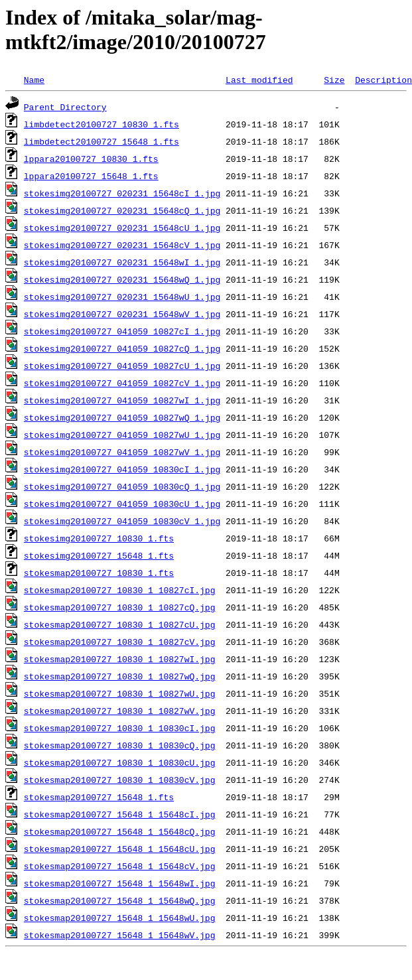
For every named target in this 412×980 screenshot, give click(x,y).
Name (34, 80)
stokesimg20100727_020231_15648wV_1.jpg (122, 314)
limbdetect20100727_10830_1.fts (102, 124)
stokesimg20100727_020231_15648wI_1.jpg (122, 262)
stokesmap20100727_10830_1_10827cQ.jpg (120, 607)
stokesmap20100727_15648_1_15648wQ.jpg (120, 900)
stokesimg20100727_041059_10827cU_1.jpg (122, 366)
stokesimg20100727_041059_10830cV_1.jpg (122, 521)
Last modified (259, 80)
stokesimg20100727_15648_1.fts (99, 555)
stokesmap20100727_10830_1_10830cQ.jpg (120, 745)
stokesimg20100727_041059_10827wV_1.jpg (122, 452)
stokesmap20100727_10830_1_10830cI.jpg (120, 728)
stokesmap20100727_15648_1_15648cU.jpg (120, 849)
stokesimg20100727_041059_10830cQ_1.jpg (122, 486)
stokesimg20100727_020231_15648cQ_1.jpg (122, 210)
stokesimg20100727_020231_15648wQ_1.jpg (122, 279)
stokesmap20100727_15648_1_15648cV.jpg (120, 866)
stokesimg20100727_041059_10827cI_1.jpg (122, 331)
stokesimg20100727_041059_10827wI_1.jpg (122, 400)
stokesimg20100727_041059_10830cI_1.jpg (122, 469)
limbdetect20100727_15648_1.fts (102, 141)
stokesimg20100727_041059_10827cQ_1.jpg (122, 348)
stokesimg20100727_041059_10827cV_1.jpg (122, 383)
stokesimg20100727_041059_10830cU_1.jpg (122, 504)
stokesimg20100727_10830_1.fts (99, 538)
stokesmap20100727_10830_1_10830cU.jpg (120, 762)
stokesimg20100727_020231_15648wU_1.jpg (122, 297)
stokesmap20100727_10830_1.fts (99, 573)
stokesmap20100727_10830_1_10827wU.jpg (120, 693)
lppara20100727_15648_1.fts (91, 176)
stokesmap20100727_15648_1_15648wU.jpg (120, 918)
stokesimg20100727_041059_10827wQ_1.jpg (122, 417)
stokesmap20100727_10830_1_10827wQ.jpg (120, 676)
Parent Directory (65, 107)
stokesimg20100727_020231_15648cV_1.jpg (122, 245)
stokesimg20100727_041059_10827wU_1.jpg (122, 435)
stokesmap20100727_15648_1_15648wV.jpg (120, 935)
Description (383, 80)
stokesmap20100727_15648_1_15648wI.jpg (120, 883)
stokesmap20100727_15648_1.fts (99, 797)
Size (334, 80)
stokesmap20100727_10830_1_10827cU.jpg (120, 624)
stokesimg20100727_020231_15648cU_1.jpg (122, 228)
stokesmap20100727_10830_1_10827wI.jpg (120, 659)
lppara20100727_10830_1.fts (91, 159)
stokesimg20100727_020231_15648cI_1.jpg (122, 193)
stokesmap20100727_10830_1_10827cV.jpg (120, 642)
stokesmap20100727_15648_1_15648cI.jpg (120, 814)
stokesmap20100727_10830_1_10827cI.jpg (120, 590)
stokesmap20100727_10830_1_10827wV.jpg (120, 711)
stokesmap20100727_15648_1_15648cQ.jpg (120, 831)
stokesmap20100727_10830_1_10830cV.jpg (120, 780)
